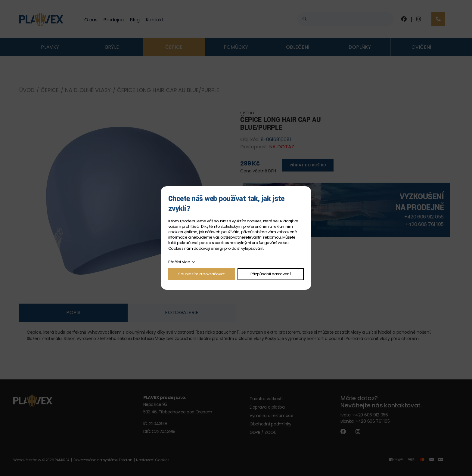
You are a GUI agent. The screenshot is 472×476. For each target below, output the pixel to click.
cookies (254, 221)
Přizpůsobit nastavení (271, 274)
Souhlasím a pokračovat (201, 274)
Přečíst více (179, 262)
